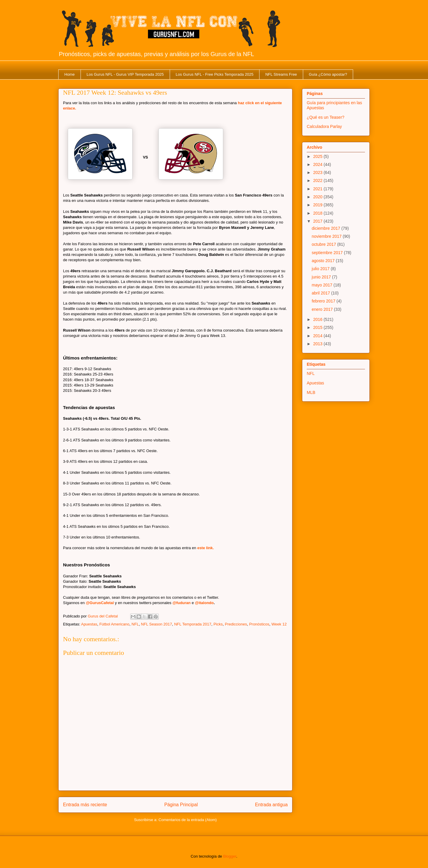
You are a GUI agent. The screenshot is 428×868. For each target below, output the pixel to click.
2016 (318, 319)
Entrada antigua (271, 805)
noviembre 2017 (327, 236)
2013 (318, 344)
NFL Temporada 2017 (193, 624)
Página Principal (181, 805)
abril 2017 (321, 293)
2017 (318, 221)
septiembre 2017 (328, 253)
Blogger (230, 856)
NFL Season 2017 (156, 624)
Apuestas (89, 624)
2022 (318, 180)
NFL (135, 624)
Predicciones (236, 624)
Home (70, 74)
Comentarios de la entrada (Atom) (188, 820)
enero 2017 (323, 309)
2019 (318, 205)
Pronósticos (259, 624)
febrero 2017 (324, 301)
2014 (318, 336)
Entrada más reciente (85, 805)
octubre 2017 (325, 244)
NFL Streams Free (281, 74)
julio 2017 (321, 269)
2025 (318, 156)
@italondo (204, 603)
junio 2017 (322, 277)
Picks (218, 624)
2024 (318, 164)
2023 (318, 172)
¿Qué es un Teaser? (326, 117)
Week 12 (279, 624)
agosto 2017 (324, 261)
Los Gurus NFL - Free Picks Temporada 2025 (215, 74)
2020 (318, 197)
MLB (311, 392)
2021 (318, 189)
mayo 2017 (323, 285)
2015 (318, 327)
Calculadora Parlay (324, 126)
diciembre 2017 (327, 228)
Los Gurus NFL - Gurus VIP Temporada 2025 (125, 74)
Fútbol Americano (114, 624)
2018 (318, 213)
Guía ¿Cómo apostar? (328, 74)
